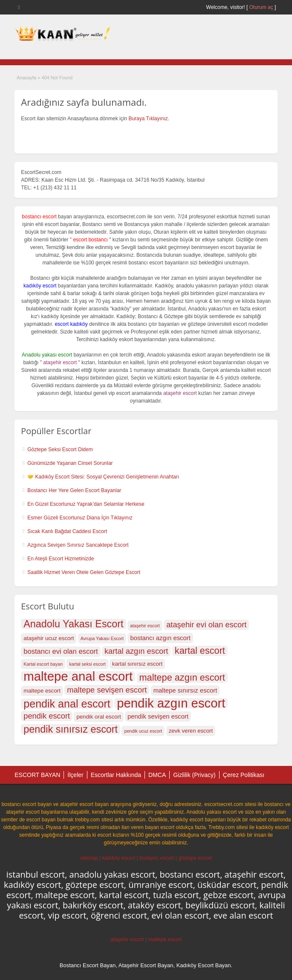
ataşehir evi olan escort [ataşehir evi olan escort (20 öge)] (206, 625)
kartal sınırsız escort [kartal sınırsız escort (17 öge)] (137, 664)
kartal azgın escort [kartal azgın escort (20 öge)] (136, 651)
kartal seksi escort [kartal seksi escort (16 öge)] (87, 664)
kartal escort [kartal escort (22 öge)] (200, 651)
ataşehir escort (127, 939)
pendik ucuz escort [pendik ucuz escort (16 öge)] (143, 731)
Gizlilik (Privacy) (194, 775)
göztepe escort (195, 858)
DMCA (157, 775)
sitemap (89, 858)
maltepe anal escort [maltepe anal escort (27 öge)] (78, 676)
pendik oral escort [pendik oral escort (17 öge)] (98, 717)
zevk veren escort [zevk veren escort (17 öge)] (191, 731)
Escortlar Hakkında (116, 775)
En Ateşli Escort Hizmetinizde (61, 559)
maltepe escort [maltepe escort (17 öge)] (42, 691)
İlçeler (75, 775)
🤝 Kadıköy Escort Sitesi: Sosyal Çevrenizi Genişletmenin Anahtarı (103, 477)
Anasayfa (26, 78)
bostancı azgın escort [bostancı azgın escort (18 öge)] (160, 638)
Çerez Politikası (244, 775)
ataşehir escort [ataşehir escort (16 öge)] (145, 626)
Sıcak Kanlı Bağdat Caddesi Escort (67, 531)
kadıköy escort (119, 858)
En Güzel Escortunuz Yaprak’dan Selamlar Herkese (86, 504)
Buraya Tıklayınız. (149, 119)
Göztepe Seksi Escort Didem (60, 449)
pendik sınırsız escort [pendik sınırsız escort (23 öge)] (71, 729)
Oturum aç (262, 7)
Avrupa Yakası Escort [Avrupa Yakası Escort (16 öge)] (102, 638)
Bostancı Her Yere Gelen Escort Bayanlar (74, 490)
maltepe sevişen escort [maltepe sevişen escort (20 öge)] (107, 690)
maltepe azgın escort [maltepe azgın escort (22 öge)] (182, 678)
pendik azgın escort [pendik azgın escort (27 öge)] (171, 703)
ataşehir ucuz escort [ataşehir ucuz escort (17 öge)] (49, 638)
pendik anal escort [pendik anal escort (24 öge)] (67, 704)
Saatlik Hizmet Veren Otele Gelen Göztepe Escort (84, 572)
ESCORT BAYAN (37, 775)
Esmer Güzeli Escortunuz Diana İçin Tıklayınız (80, 518)
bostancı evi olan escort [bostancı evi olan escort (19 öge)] (61, 651)
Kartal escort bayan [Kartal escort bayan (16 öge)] (43, 664)
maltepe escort (165, 939)
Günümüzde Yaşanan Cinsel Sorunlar (70, 463)
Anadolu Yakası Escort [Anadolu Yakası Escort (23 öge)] (73, 624)
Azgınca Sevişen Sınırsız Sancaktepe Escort (78, 545)
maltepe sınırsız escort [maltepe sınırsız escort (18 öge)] (185, 690)
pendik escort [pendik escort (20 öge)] (47, 716)
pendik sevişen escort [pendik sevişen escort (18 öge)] (158, 716)
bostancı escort (157, 858)
